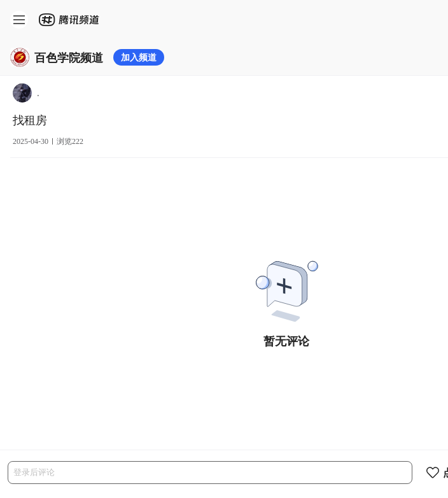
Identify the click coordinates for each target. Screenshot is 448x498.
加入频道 (139, 57)
